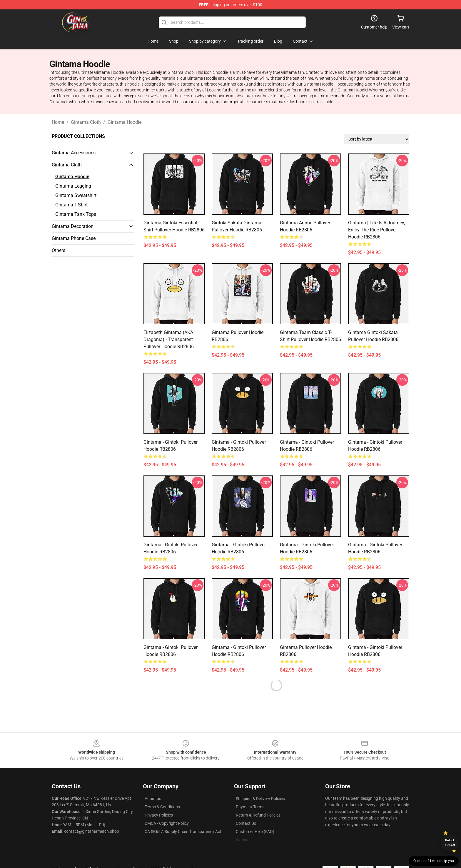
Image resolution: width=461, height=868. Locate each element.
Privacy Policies (159, 815)
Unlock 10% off (450, 843)
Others (59, 250)
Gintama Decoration (73, 226)
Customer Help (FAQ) (255, 832)
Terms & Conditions (162, 807)
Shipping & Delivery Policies (260, 799)
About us (153, 799)
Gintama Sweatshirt (76, 195)
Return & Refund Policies (258, 815)
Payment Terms (250, 807)
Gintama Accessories (74, 153)
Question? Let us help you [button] (434, 861)
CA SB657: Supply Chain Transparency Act (183, 832)
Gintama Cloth (86, 122)
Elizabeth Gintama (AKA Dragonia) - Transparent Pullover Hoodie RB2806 (169, 339)
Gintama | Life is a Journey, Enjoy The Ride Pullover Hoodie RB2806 (376, 230)
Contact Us (246, 823)
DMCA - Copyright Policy (167, 823)
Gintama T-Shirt (71, 205)
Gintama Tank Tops (76, 214)
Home (58, 122)
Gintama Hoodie (125, 122)
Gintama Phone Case (74, 238)
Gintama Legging (73, 186)
